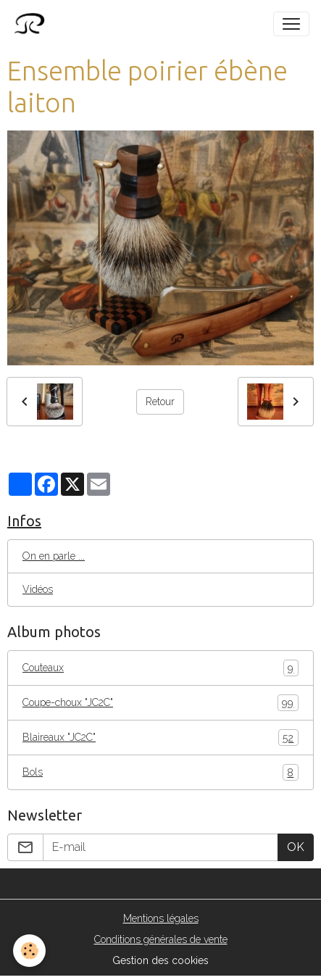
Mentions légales (161, 918)
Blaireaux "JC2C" (160, 738)
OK (296, 847)
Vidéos (38, 589)
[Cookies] (29, 951)
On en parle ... (54, 556)
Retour (160, 402)
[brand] (32, 24)
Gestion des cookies (160, 960)
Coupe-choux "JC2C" (160, 703)
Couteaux (160, 668)
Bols (160, 772)
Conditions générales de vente (161, 939)
